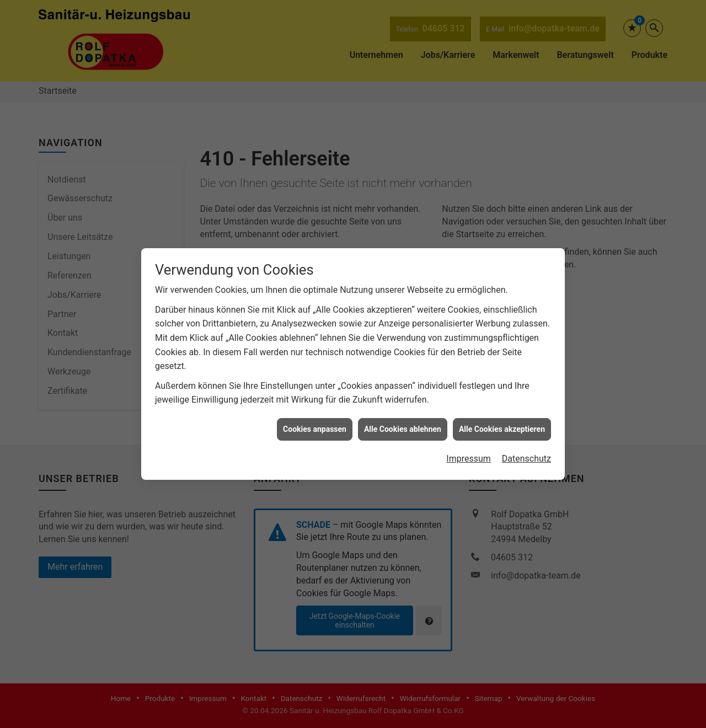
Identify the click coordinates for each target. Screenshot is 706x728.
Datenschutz (526, 450)
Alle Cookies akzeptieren (502, 420)
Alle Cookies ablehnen (403, 420)
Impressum (469, 450)
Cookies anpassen (315, 420)
